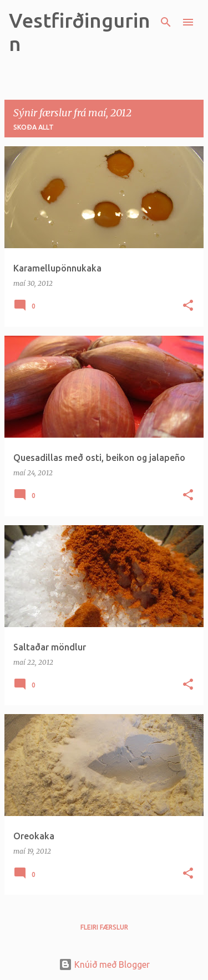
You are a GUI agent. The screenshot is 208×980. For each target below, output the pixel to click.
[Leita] (166, 22)
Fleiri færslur (104, 927)
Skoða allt (34, 127)
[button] (188, 306)
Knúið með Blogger (104, 964)
